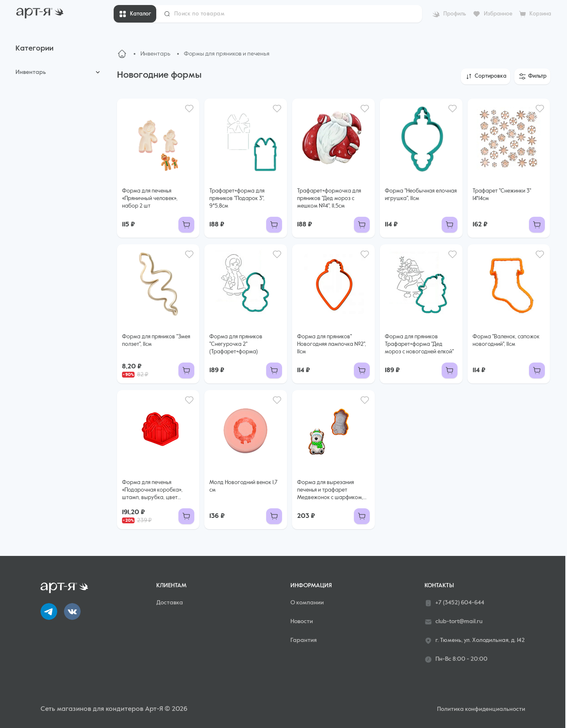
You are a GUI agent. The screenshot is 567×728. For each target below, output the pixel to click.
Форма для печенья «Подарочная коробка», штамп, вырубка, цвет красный (152, 491)
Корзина (540, 14)
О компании (307, 603)
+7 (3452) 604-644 (454, 603)
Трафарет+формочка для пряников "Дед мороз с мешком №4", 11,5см (329, 199)
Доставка (170, 603)
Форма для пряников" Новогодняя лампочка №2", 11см (332, 344)
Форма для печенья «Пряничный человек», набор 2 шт (150, 199)
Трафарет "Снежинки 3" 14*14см (502, 195)
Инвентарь (31, 72)
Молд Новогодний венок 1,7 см (243, 486)
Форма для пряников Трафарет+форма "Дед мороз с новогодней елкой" (419, 344)
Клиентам (171, 586)
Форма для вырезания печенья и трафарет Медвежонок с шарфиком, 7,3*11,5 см (330, 491)
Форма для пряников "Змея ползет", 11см (156, 341)
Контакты (439, 586)
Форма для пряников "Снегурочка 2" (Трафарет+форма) (236, 344)
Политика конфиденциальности (481, 709)
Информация (311, 586)
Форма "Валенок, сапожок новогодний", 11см (506, 341)
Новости (302, 621)
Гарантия (304, 640)
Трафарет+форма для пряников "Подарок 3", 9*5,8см (237, 199)
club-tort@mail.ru (454, 622)
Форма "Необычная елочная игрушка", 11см (421, 195)
